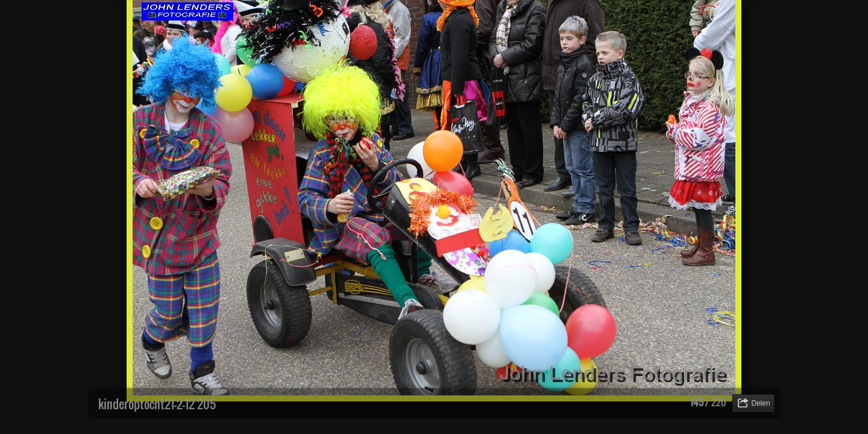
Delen (760, 403)
